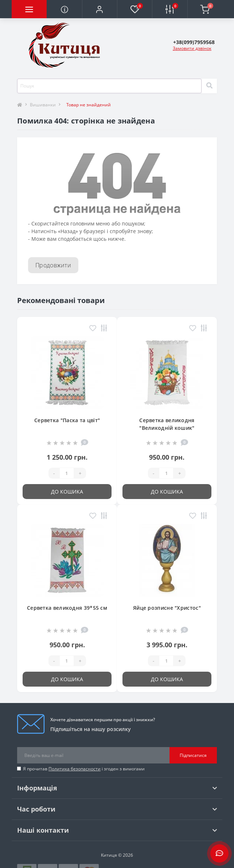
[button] (100, 9)
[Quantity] (67, 473)
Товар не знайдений (89, 105)
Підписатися (193, 755)
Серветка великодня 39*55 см (67, 608)
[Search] (209, 86)
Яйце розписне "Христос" (167, 608)
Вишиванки (43, 105)
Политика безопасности (75, 769)
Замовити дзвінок (192, 48)
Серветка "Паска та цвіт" (67, 420)
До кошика (67, 492)
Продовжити (53, 265)
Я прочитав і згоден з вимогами (84, 769)
